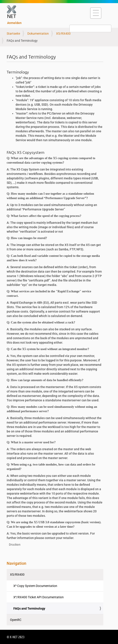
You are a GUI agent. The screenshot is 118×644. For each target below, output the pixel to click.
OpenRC (16, 620)
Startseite (13, 34)
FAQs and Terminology (29, 608)
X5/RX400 (63, 34)
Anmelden (14, 23)
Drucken (15, 545)
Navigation (16, 563)
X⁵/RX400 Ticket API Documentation (39, 597)
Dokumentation (38, 34)
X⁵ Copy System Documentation (35, 586)
